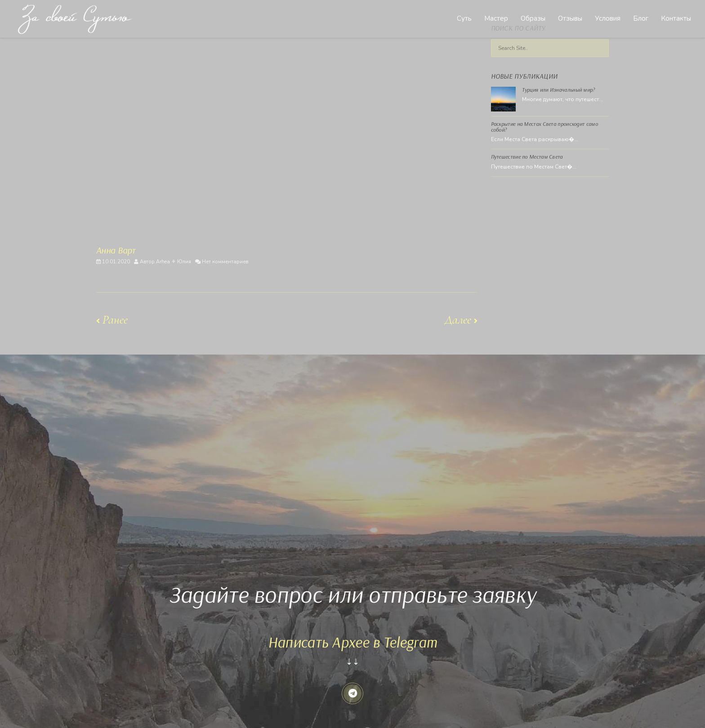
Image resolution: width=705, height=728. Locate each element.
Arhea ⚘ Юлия (174, 262)
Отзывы (570, 18)
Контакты (676, 18)
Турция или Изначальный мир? (559, 90)
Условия (608, 18)
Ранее (112, 320)
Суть (464, 18)
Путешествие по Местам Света (527, 157)
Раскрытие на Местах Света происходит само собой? (544, 127)
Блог (641, 18)
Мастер (496, 18)
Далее (461, 320)
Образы (533, 18)
